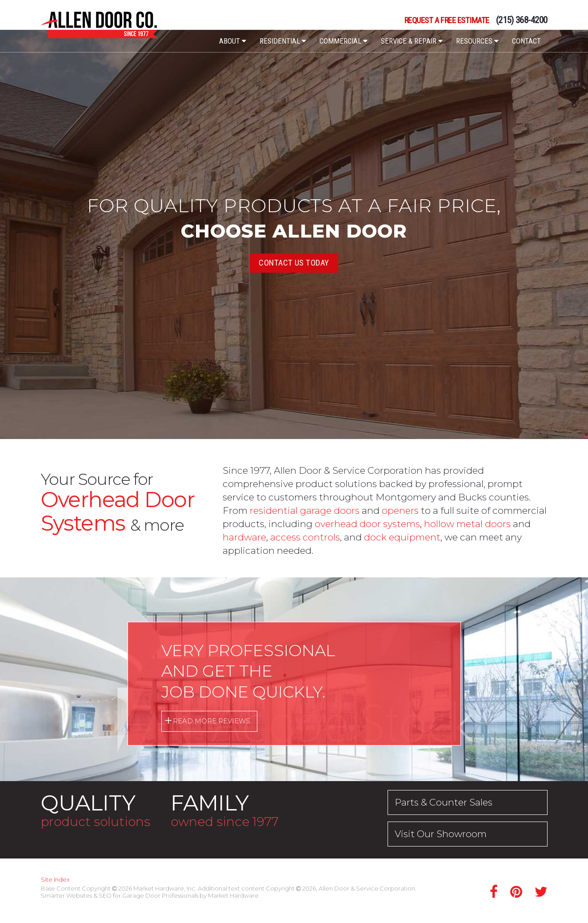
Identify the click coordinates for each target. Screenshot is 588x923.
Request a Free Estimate (447, 21)
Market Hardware (233, 895)
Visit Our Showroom (441, 834)
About (233, 41)
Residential (283, 41)
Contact (526, 41)
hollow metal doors (467, 524)
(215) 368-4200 (522, 20)
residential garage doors (305, 510)
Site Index (55, 879)
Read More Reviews (212, 721)
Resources (477, 41)
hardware (244, 537)
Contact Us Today (294, 263)
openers (400, 510)
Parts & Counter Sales (444, 802)
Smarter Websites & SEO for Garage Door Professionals (120, 895)
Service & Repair (412, 41)
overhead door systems (367, 524)
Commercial (344, 41)
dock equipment (402, 537)
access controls (305, 537)
